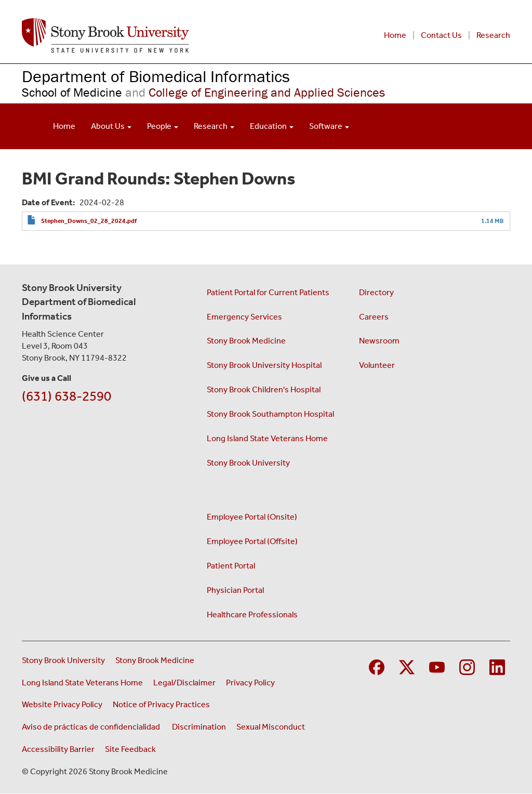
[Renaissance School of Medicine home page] (161, 36)
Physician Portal (235, 590)
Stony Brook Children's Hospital (264, 389)
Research (493, 35)
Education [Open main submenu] (272, 126)
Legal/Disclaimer (184, 683)
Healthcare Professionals (252, 614)
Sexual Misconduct (271, 727)
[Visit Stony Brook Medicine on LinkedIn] (497, 666)
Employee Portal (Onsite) (252, 517)
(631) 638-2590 (66, 396)
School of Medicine (72, 92)
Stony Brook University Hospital (264, 365)
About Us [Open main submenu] (111, 126)
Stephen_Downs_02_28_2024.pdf (89, 221)
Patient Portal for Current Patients (268, 292)
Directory (376, 292)
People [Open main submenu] (163, 126)
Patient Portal (231, 566)
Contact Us (441, 35)
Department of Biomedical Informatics (156, 76)
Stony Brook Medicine (246, 341)
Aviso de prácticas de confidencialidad (92, 727)
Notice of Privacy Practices (161, 704)
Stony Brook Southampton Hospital (270, 414)
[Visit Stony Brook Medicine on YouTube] (437, 666)
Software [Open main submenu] (329, 126)
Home (395, 35)
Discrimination (199, 727)
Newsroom (379, 341)
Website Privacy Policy (62, 704)
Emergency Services (244, 317)
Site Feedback (130, 749)
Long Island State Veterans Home (267, 438)
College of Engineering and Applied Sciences (254, 92)
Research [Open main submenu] (214, 126)
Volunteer (377, 365)
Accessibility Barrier (58, 749)
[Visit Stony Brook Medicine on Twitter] (407, 666)
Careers (374, 317)
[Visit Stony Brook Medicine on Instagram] (467, 666)
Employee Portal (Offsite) (252, 541)
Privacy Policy (250, 683)
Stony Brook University (248, 463)
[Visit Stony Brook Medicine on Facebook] (377, 666)
